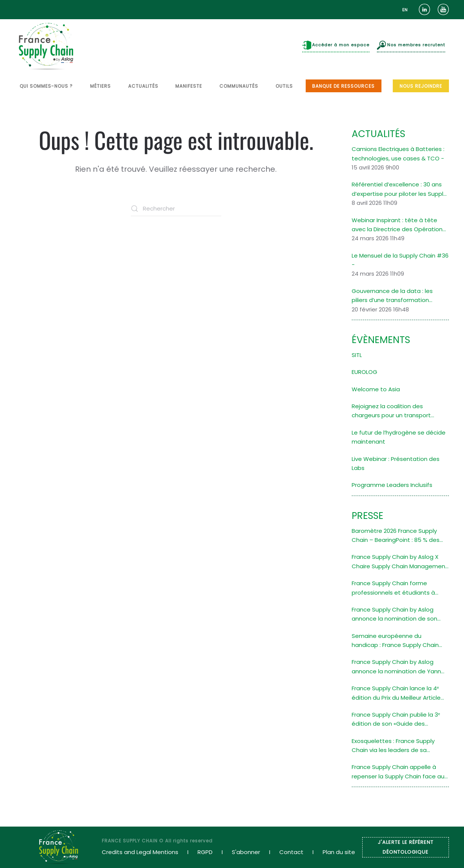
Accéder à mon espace (336, 45)
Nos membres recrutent (411, 45)
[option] (405, 10)
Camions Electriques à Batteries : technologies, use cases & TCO (398, 153)
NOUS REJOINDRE (421, 86)
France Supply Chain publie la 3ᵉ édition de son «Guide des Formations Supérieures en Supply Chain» (399, 720)
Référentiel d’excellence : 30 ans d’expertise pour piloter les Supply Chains (399, 189)
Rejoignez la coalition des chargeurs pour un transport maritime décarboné (391, 411)
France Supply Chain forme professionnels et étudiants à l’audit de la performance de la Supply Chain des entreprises (395, 588)
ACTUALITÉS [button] (143, 86)
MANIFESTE (189, 86)
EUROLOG (364, 372)
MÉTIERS (100, 86)
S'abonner (246, 852)
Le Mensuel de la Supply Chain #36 (400, 256)
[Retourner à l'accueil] (46, 47)
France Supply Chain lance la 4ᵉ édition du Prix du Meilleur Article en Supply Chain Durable (396, 693)
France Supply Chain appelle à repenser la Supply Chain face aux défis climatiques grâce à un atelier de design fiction (399, 772)
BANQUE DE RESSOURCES (343, 86)
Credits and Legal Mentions (140, 852)
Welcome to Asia (376, 389)
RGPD (205, 852)
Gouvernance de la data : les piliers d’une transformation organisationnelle (392, 296)
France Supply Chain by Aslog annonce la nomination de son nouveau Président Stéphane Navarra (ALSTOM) (394, 615)
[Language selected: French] (405, 10)
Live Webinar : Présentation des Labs (396, 463)
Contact (291, 852)
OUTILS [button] (284, 86)
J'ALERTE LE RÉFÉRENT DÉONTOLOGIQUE (406, 847)
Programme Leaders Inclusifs (392, 485)
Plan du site (339, 852)
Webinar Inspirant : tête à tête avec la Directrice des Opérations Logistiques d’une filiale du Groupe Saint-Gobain (400, 225)
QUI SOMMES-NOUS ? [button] (46, 86)
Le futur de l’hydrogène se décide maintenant (399, 437)
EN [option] (405, 10)
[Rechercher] (176, 209)
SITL (357, 355)
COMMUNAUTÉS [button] (239, 86)
